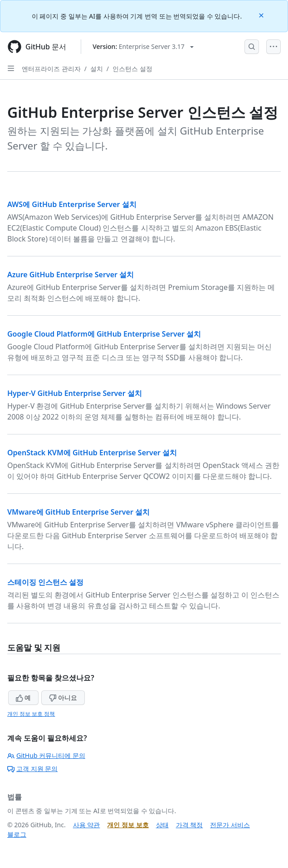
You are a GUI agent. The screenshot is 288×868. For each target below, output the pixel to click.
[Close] (262, 15)
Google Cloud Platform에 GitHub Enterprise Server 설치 (104, 334)
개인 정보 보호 (128, 825)
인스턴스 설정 (132, 69)
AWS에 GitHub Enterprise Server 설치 (72, 204)
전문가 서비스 (230, 825)
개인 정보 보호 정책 (31, 714)
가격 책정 (190, 825)
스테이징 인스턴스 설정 (45, 582)
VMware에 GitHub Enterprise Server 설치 (78, 512)
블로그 (17, 834)
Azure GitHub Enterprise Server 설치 (71, 275)
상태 (162, 825)
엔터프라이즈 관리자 (51, 69)
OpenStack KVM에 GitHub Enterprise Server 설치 (92, 453)
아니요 (63, 697)
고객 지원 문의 (32, 769)
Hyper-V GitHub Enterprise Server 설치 (75, 393)
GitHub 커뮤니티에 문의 (46, 755)
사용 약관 (87, 825)
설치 (97, 69)
